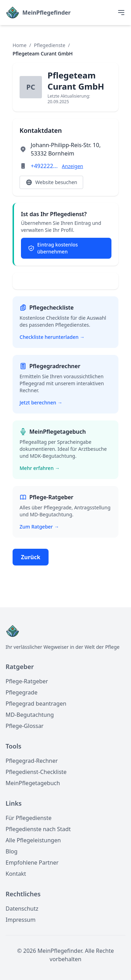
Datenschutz (22, 909)
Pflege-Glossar (25, 726)
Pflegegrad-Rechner (32, 761)
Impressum (21, 920)
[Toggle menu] (121, 13)
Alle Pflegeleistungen (33, 840)
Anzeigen (72, 166)
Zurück (31, 557)
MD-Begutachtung (30, 715)
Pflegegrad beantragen (36, 704)
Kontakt (16, 874)
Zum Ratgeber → (39, 527)
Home (20, 45)
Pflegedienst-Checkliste (36, 772)
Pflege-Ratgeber (27, 681)
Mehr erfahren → (40, 468)
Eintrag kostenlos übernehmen (53, 248)
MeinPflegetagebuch (33, 783)
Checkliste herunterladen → (52, 337)
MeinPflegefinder (46, 13)
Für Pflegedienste (29, 818)
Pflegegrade (21, 692)
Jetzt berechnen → (41, 402)
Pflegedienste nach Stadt (38, 829)
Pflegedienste (50, 45)
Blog (12, 851)
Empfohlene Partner (32, 863)
